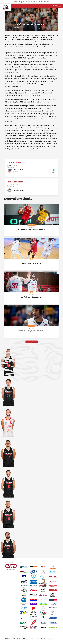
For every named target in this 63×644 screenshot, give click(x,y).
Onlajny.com (55, 639)
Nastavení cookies (41, 639)
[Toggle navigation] (57, 6)
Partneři (49, 639)
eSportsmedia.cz (29, 639)
